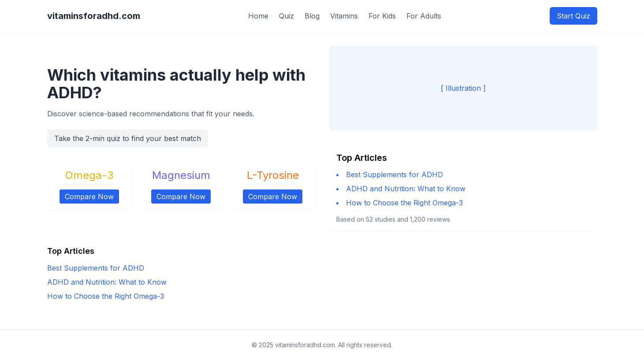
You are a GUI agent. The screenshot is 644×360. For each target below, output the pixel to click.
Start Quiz (573, 16)
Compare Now (89, 197)
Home (258, 16)
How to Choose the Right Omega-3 (404, 203)
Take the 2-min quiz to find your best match (128, 138)
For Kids (382, 16)
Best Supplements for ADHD (395, 174)
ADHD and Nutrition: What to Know (406, 189)
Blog (312, 16)
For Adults (424, 16)
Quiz (287, 16)
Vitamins (344, 16)
